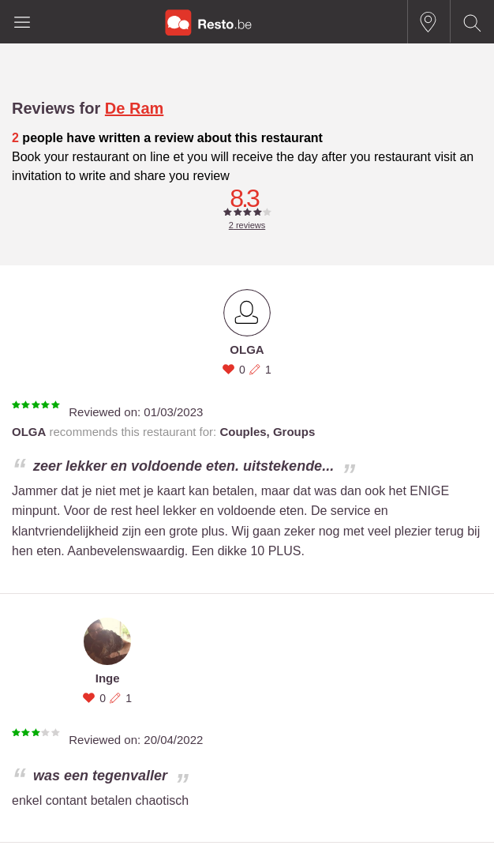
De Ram (134, 108)
